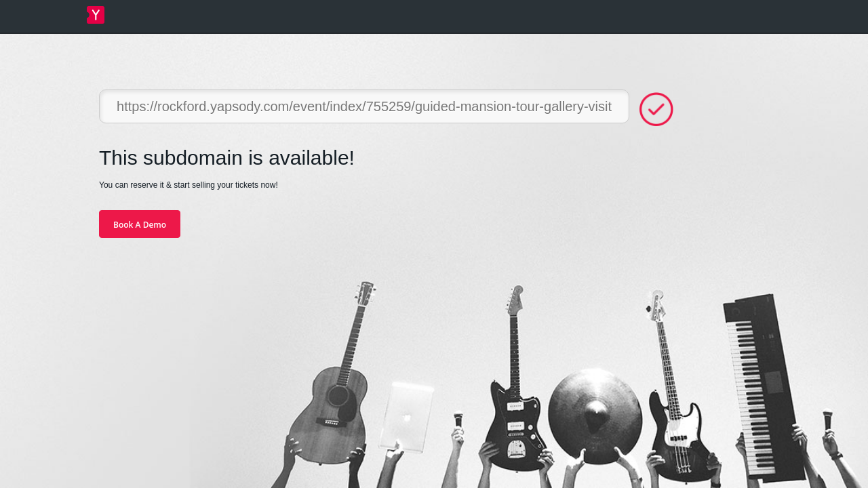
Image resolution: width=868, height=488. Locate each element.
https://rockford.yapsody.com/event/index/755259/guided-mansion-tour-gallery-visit (364, 106)
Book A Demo (140, 225)
